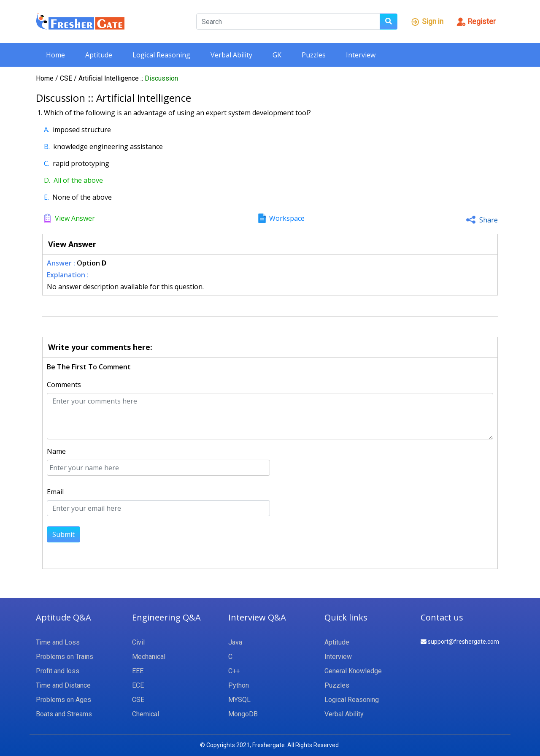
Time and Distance (63, 685)
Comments (64, 385)
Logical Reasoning (161, 55)
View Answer (75, 218)
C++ (234, 671)
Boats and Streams (64, 714)
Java (235, 642)
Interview (361, 55)
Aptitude (99, 55)
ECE (138, 685)
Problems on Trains (65, 657)
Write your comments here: (100, 347)
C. (47, 163)
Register (476, 22)
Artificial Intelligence (109, 78)
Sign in (427, 22)
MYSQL (239, 700)
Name (56, 451)
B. (47, 146)
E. (46, 197)
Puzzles (314, 55)
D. (47, 180)
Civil (138, 642)
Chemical (146, 714)
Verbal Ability (231, 55)
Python (239, 685)
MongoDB (243, 714)
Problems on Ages (63, 700)
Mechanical (149, 657)
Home (55, 55)
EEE (138, 671)
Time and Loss (58, 642)
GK (277, 55)
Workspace (287, 218)
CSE (67, 78)
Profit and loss (58, 671)
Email (55, 492)
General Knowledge (353, 671)
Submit (63, 534)
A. (47, 130)
